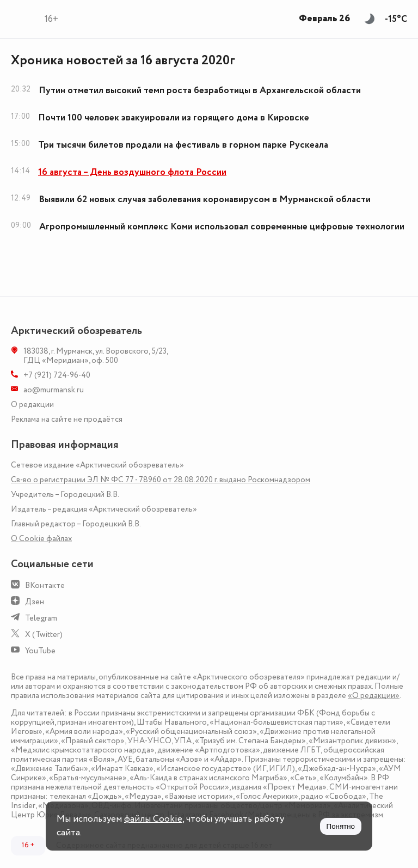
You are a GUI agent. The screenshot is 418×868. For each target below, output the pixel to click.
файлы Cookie (153, 819)
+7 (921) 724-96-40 (57, 375)
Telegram (41, 618)
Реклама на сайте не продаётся (67, 419)
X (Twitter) (44, 635)
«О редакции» (374, 696)
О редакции (32, 405)
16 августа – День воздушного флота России (132, 172)
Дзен (35, 602)
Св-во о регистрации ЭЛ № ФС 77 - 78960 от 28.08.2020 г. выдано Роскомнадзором (161, 480)
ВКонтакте (45, 585)
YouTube (40, 651)
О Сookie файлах (41, 539)
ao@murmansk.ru (54, 390)
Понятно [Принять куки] (341, 826)
